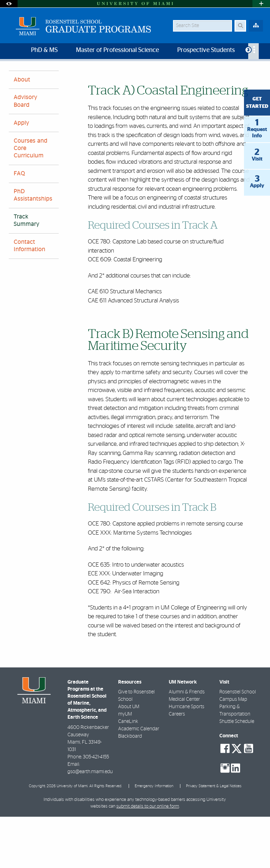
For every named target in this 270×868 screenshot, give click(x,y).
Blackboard (130, 788)
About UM (129, 758)
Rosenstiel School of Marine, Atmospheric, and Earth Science (70, 75)
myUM (125, 765)
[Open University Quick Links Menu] (261, 4)
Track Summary (124, 80)
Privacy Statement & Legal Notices (214, 837)
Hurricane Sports (187, 758)
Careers (177, 765)
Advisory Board (25, 152)
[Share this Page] (258, 71)
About (22, 131)
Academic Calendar (139, 780)
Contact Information (30, 297)
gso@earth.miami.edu (90, 823)
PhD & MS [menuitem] (44, 50)
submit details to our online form (148, 858)
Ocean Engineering (79, 80)
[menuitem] (253, 51)
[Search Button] (240, 26)
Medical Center (184, 751)
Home (149, 75)
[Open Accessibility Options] (9, 4)
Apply (21, 174)
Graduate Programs (29, 80)
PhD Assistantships (33, 246)
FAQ (19, 225)
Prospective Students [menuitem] (206, 50)
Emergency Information (154, 837)
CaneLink (128, 773)
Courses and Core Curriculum (31, 200)
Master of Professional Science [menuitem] (117, 50)
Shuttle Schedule (237, 773)
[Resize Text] (245, 71)
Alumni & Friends (187, 743)
